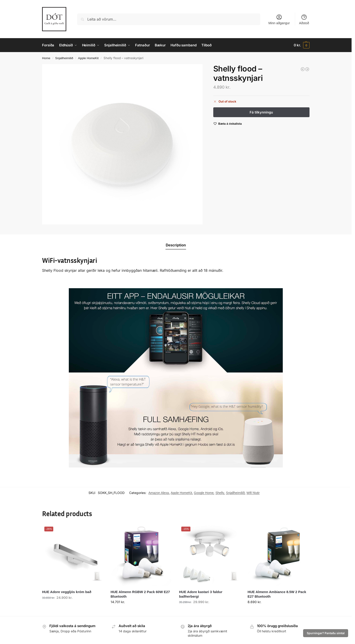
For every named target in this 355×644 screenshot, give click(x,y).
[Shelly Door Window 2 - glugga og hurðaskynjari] (303, 69)
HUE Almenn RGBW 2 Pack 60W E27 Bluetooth (140, 594)
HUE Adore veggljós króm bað (67, 592)
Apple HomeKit (88, 58)
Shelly (220, 493)
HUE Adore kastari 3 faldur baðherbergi (201, 594)
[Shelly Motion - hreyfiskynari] (307, 69)
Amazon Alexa (159, 493)
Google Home (204, 493)
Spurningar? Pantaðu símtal (326, 633)
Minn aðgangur (279, 19)
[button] (302, 45)
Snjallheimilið (64, 58)
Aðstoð (304, 19)
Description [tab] (176, 245)
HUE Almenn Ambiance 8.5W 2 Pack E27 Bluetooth (277, 594)
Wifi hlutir (253, 493)
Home (46, 58)
